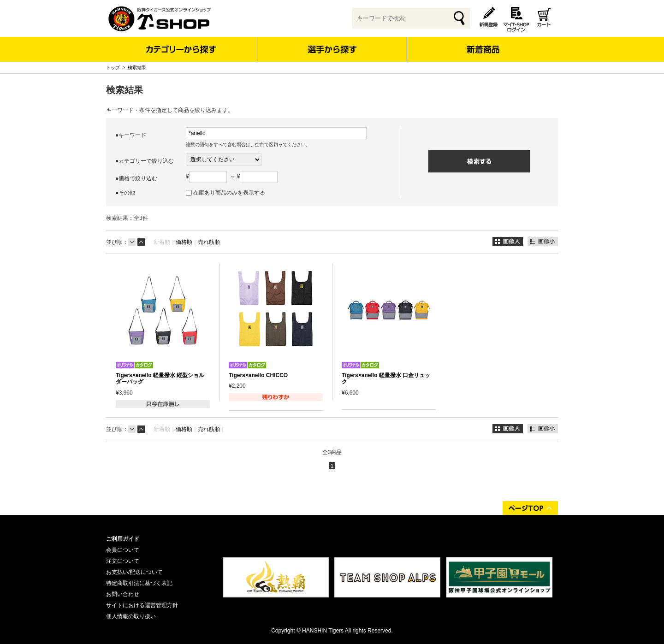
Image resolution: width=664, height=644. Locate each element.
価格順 (184, 242)
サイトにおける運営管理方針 (142, 605)
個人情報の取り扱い (131, 616)
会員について (123, 550)
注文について (123, 561)
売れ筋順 (209, 242)
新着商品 (483, 43)
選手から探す (332, 49)
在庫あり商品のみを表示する (229, 193)
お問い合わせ (123, 594)
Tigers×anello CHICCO (258, 375)
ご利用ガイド (123, 539)
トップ (113, 68)
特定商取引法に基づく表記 (139, 583)
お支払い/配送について (134, 572)
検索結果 (137, 68)
